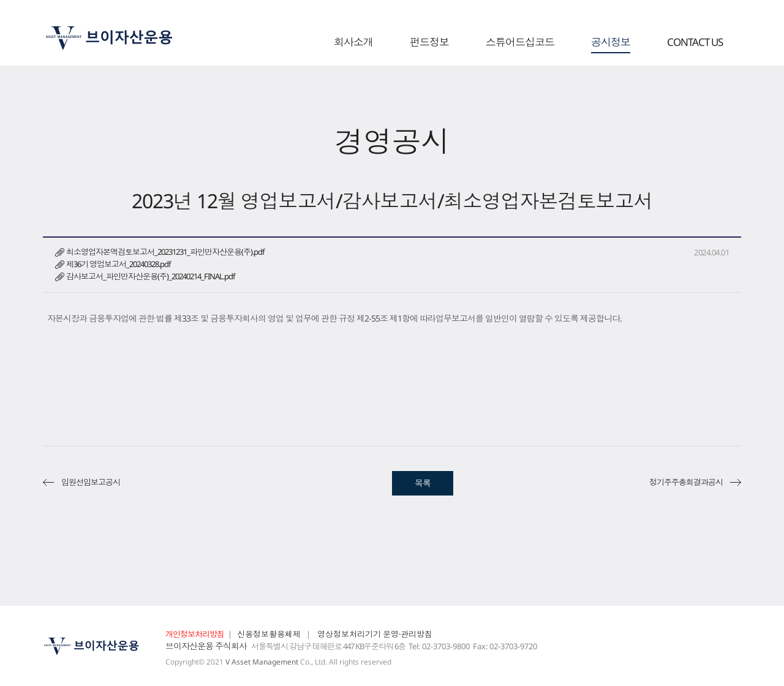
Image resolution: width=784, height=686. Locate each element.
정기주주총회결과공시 (686, 482)
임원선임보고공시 (91, 482)
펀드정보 (429, 43)
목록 (423, 483)
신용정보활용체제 (269, 634)
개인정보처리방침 (195, 634)
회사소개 (353, 43)
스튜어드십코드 (520, 43)
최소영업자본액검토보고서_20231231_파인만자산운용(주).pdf (165, 252)
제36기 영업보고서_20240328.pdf (118, 264)
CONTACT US (695, 43)
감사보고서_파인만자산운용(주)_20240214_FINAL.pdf (150, 276)
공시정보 (611, 43)
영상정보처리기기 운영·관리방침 (375, 634)
